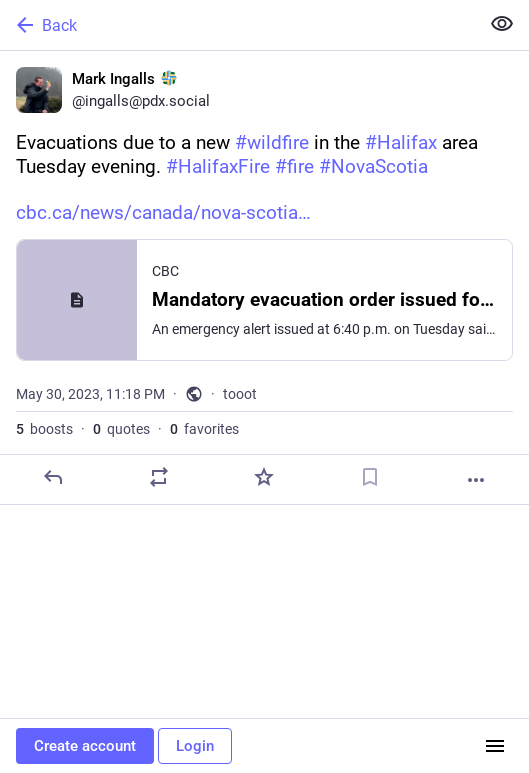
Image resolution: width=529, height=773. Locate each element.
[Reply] (53, 477)
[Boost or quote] (159, 477)
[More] (476, 480)
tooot (240, 394)
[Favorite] (264, 477)
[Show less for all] (502, 24)
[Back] (237, 25)
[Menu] (495, 746)
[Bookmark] (370, 477)
